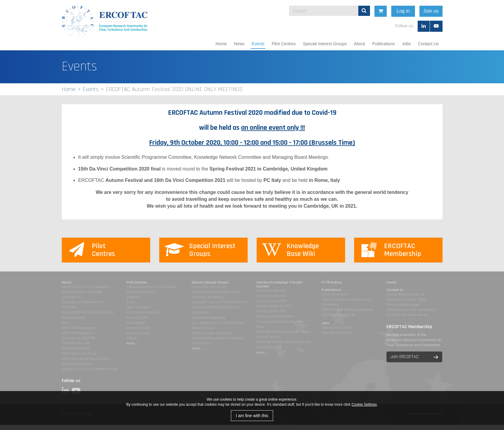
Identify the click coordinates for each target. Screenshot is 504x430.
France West (136, 323)
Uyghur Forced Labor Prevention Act (89, 369)
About (360, 44)
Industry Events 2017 (271, 291)
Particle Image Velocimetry (212, 333)
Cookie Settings (364, 405)
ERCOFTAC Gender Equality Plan (86, 359)
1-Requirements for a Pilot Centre (152, 287)
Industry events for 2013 (274, 306)
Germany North (138, 328)
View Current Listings (337, 328)
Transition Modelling (207, 297)
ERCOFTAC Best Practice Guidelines (347, 310)
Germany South (139, 333)
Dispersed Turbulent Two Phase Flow (219, 302)
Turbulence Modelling (208, 318)
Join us (476, 11)
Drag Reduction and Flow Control (218, 323)
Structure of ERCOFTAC (79, 338)
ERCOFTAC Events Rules (79, 354)
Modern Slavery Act (76, 364)
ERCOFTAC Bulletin (335, 294)
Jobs (407, 44)
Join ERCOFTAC (405, 357)
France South (137, 318)
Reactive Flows (203, 328)
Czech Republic (138, 307)
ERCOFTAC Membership (79, 328)
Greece (132, 338)
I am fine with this (252, 416)
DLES (66, 323)
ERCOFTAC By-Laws (76, 343)
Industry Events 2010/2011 (275, 317)
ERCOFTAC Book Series (338, 315)
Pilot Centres (284, 44)
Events (258, 44)
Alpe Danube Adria (141, 292)
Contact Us (428, 44)
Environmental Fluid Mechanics (216, 292)
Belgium (133, 297)
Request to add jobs (337, 333)
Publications (383, 44)
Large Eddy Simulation (209, 287)
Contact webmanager (403, 305)
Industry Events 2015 (271, 301)
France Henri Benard (142, 312)
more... (132, 343)
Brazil (131, 302)
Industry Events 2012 (271, 311)
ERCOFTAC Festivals (76, 348)
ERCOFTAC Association (78, 333)
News (239, 44)
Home (221, 44)
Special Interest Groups (325, 44)
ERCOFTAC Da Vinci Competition (86, 287)
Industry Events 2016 (271, 296)
